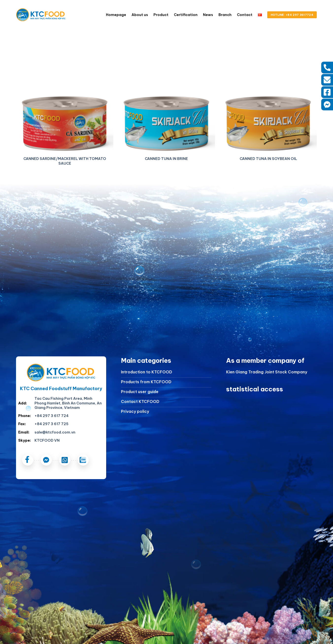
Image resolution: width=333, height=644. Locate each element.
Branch (225, 15)
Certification (186, 15)
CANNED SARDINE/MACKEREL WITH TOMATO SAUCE (65, 161)
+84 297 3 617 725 (51, 424)
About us (140, 15)
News (208, 15)
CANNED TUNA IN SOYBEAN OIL (268, 159)
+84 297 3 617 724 (51, 416)
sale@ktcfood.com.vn (55, 432)
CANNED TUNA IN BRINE (166, 159)
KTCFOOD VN (47, 440)
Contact (245, 15)
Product (161, 15)
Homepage (116, 15)
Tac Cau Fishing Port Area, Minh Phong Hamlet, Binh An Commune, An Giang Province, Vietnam (68, 403)
